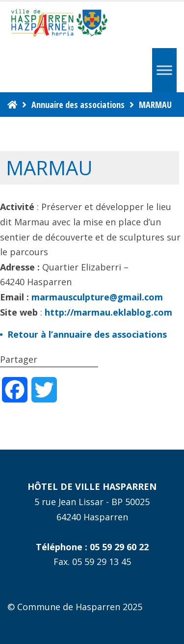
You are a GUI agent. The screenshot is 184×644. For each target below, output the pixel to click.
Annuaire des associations (78, 105)
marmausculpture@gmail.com (97, 297)
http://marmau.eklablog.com (108, 312)
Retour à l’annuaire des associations (87, 334)
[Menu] (164, 70)
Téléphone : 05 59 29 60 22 (92, 547)
